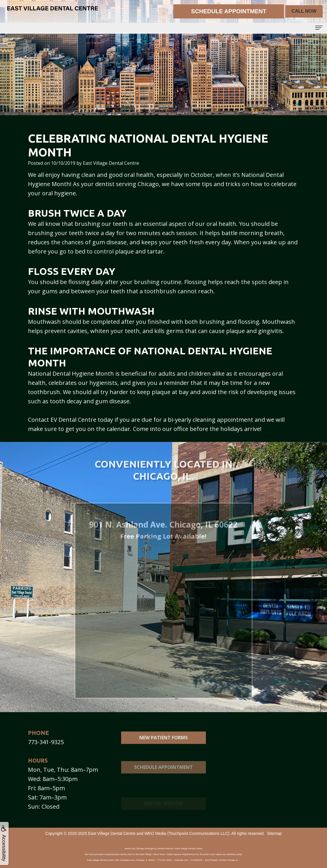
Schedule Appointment (163, 783)
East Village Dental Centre (112, 833)
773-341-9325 (46, 742)
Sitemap (274, 833)
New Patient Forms (163, 747)
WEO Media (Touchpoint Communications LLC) (187, 833)
